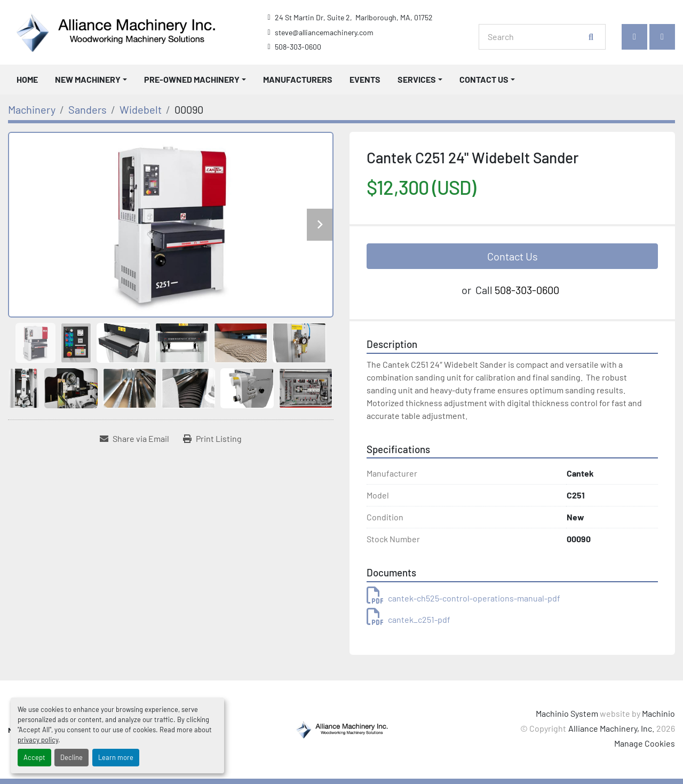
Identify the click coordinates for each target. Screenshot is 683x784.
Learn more (116, 757)
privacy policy (38, 740)
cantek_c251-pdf (408, 619)
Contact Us (484, 79)
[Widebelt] (141, 109)
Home (27, 79)
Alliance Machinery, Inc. (611, 728)
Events (365, 79)
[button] (91, 80)
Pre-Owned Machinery (192, 79)
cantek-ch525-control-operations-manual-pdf (463, 598)
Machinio (658, 713)
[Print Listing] (212, 439)
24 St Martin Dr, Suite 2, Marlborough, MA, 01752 (354, 17)
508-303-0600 (298, 47)
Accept (34, 757)
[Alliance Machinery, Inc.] (341, 728)
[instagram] (662, 37)
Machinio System (567, 713)
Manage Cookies (645, 743)
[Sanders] (88, 109)
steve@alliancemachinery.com (324, 32)
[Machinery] (32, 109)
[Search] (537, 37)
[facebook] (634, 37)
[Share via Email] (134, 439)
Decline (72, 757)
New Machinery (88, 79)
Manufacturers (298, 79)
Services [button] (417, 79)
